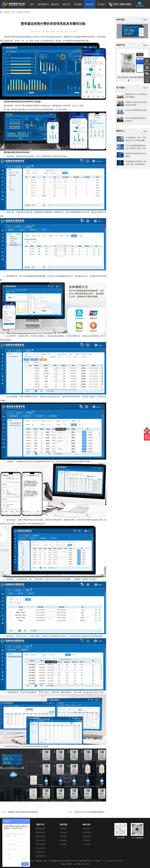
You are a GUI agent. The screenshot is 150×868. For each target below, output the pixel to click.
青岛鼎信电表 (40, 836)
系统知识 (63, 829)
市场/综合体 (87, 832)
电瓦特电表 (40, 852)
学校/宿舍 (87, 840)
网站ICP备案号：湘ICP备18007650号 (75, 864)
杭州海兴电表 (40, 848)
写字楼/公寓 (87, 836)
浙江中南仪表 (40, 844)
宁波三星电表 (40, 840)
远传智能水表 (40, 856)
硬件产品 (67, 4)
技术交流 (90, 4)
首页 (32, 4)
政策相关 (63, 840)
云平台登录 (140, 4)
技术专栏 (27, 12)
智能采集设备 (40, 832)
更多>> (146, 20)
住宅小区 (87, 829)
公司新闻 (63, 844)
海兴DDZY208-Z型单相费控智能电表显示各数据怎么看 (90, 812)
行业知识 (63, 832)
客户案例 (78, 4)
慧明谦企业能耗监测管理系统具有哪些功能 (24, 812)
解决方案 (55, 4)
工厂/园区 (87, 844)
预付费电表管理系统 (87, 37)
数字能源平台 (43, 4)
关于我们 (101, 4)
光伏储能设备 (40, 829)
